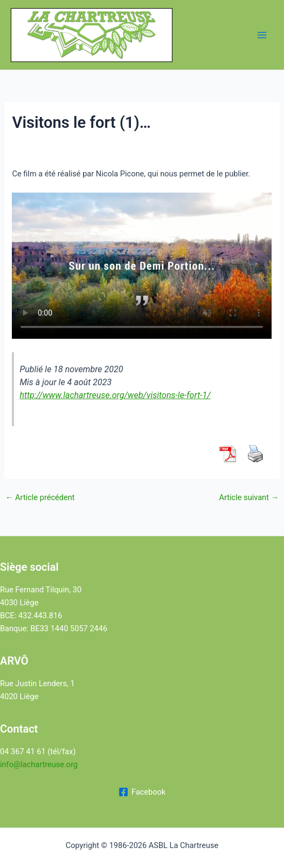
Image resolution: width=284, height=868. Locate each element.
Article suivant (249, 498)
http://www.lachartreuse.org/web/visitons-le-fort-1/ (115, 395)
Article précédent (40, 498)
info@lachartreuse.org (39, 764)
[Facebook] (142, 792)
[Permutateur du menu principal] (262, 35)
